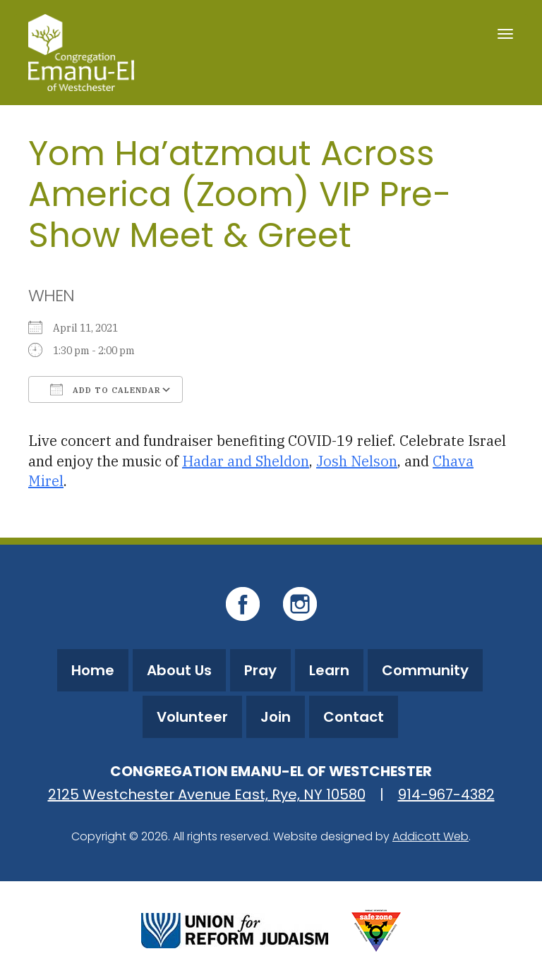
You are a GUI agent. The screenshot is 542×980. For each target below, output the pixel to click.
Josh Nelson (357, 461)
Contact (354, 717)
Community (425, 670)
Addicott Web (430, 836)
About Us (179, 670)
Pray (260, 670)
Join (276, 717)
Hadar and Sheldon (246, 461)
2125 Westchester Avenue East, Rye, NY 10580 (207, 794)
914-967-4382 (446, 794)
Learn (329, 670)
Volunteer (192, 717)
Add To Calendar (106, 389)
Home (93, 670)
